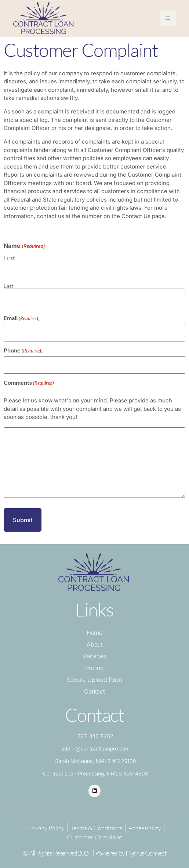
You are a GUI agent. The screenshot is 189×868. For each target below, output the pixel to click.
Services (94, 656)
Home (95, 633)
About (95, 644)
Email (22, 318)
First (9, 258)
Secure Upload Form (94, 680)
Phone (23, 350)
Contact (94, 691)
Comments (29, 383)
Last (8, 285)
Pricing (94, 668)
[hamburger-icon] (168, 18)
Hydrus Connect (146, 853)
